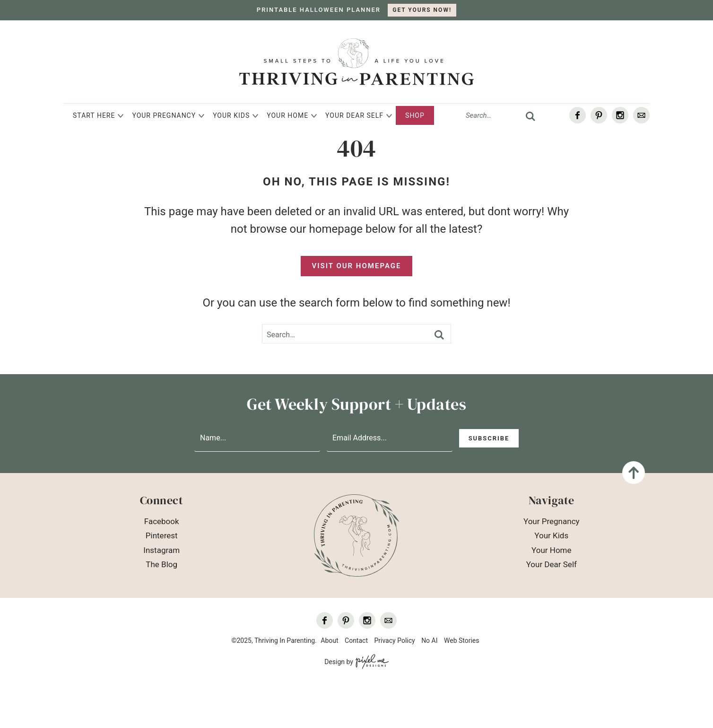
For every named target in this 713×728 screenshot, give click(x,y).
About (329, 640)
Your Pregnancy (164, 115)
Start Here (94, 115)
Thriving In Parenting (356, 62)
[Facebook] (578, 115)
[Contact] (641, 115)
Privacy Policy (394, 640)
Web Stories (462, 640)
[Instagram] (620, 115)
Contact (356, 640)
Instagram (161, 550)
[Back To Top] (634, 473)
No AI (429, 640)
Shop (415, 115)
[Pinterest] (599, 115)
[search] (530, 116)
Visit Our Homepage (357, 266)
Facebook (162, 521)
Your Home (287, 115)
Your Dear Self (354, 115)
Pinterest (162, 535)
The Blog (161, 564)
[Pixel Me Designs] (371, 662)
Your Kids (231, 115)
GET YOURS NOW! (422, 10)
